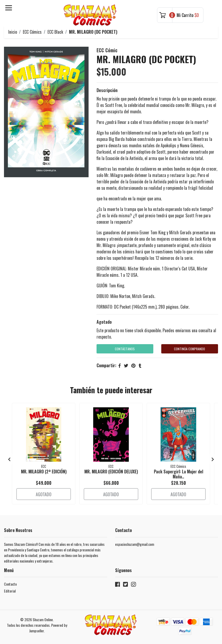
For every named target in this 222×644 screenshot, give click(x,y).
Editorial (10, 591)
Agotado (104, 322)
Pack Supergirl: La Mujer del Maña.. (179, 474)
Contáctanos (125, 349)
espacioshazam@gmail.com (135, 544)
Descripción (107, 90)
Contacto (10, 584)
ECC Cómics (32, 32)
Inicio (13, 32)
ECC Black (55, 32)
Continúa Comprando (190, 349)
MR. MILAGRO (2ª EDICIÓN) (44, 472)
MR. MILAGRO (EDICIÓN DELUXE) (111, 472)
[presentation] (9, 459)
